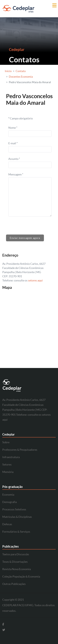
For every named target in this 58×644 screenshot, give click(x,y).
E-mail (13, 143)
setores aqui (35, 280)
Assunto (14, 159)
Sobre (6, 442)
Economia (8, 495)
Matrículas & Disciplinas (17, 517)
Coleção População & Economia (21, 576)
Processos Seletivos (14, 509)
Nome (13, 128)
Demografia (10, 502)
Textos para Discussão (16, 554)
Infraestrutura (11, 457)
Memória (8, 472)
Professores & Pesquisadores (20, 450)
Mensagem (16, 174)
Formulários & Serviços (16, 532)
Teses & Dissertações (15, 562)
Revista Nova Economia (17, 569)
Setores (7, 464)
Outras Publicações (14, 584)
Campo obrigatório (21, 118)
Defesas (7, 524)
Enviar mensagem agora (25, 238)
